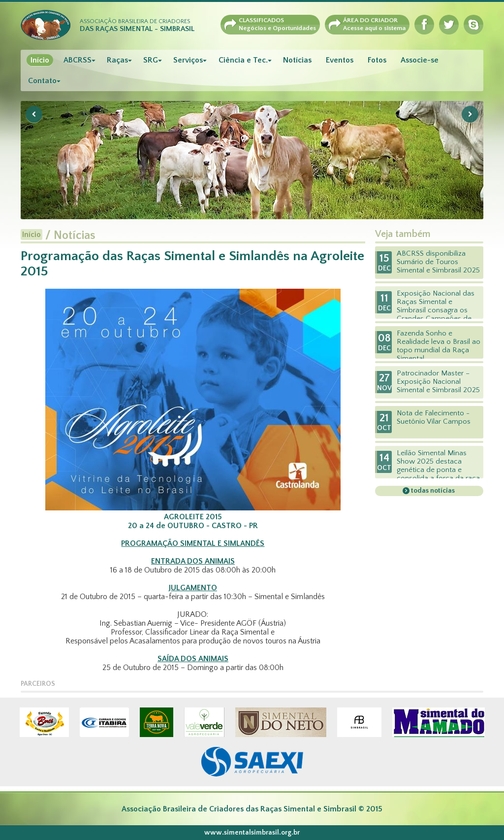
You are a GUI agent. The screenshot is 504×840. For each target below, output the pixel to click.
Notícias (297, 60)
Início (40, 60)
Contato (42, 81)
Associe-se (420, 60)
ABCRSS (78, 60)
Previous (34, 114)
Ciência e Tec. (243, 60)
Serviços (188, 60)
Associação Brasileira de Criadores (137, 26)
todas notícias (432, 491)
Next (470, 114)
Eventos (340, 60)
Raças (117, 60)
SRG (151, 60)
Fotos (377, 60)
